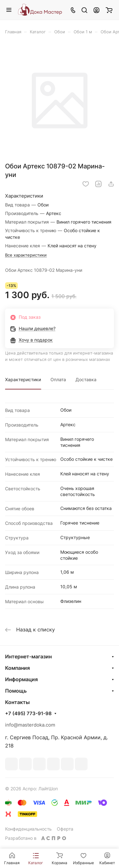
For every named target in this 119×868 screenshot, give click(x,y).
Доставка (86, 379)
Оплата (58, 379)
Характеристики (23, 379)
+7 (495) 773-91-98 (28, 714)
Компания (17, 668)
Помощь (16, 691)
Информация (21, 679)
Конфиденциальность (28, 829)
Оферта (65, 829)
